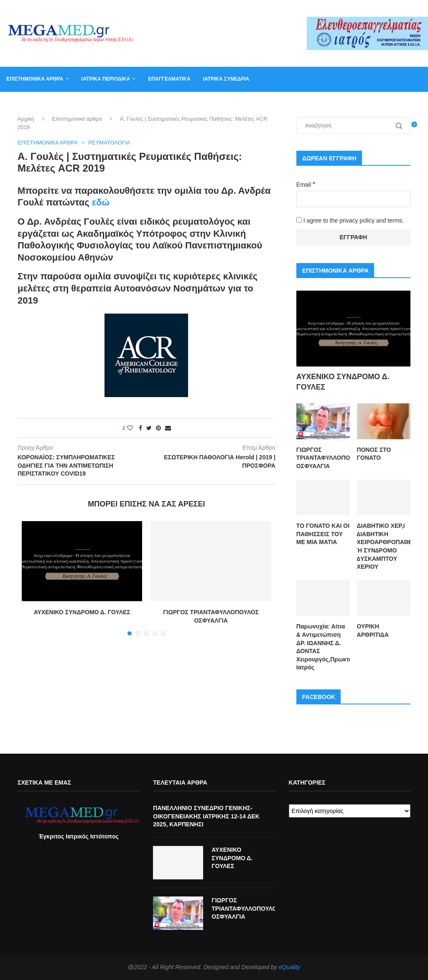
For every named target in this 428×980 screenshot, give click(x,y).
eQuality (289, 967)
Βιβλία (350, 104)
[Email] (353, 199)
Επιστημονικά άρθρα (35, 79)
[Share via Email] (168, 428)
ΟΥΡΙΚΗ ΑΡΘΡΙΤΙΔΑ (373, 631)
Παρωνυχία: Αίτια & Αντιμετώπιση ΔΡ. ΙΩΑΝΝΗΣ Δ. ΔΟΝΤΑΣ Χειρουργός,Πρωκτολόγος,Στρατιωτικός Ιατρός (323, 647)
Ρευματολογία (109, 143)
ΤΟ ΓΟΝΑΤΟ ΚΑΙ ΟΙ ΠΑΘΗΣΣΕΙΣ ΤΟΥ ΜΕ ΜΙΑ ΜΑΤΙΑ (323, 534)
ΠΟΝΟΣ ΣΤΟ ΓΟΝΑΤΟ (374, 454)
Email (306, 185)
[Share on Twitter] (149, 428)
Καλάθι (319, 104)
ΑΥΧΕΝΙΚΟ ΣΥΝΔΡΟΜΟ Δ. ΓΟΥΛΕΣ (82, 613)
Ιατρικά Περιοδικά (106, 79)
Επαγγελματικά (169, 79)
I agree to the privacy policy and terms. (350, 220)
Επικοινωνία (280, 104)
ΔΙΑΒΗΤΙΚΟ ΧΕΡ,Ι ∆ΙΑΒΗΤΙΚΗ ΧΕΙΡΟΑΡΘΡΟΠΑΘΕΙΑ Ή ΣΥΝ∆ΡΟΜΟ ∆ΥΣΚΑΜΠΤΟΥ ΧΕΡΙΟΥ (384, 546)
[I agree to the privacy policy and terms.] (299, 220)
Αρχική (26, 119)
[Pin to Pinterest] (158, 428)
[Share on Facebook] (140, 428)
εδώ (101, 203)
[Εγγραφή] (353, 237)
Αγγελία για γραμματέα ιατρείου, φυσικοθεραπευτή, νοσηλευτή (93, 104)
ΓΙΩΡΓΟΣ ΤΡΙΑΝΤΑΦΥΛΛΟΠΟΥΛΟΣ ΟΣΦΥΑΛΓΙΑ (323, 458)
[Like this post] (130, 428)
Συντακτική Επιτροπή (222, 104)
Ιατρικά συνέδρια (226, 79)
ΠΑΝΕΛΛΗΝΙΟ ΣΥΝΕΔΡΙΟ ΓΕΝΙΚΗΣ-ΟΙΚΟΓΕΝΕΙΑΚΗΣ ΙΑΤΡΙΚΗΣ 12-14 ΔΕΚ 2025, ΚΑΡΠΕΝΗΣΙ (206, 816)
